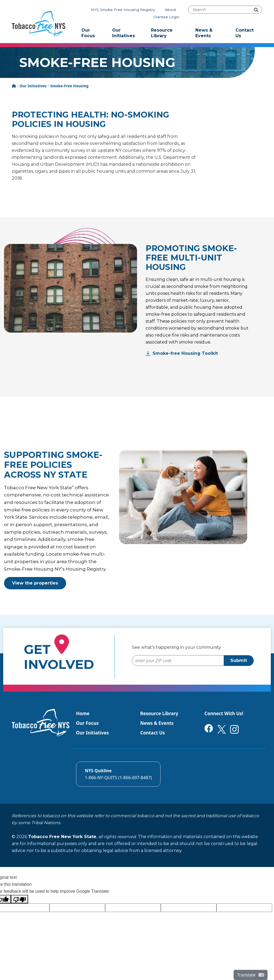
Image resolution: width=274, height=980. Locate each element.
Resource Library (162, 33)
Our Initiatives (123, 33)
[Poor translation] (20, 899)
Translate (251, 975)
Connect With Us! (224, 713)
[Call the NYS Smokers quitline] (118, 774)
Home (83, 713)
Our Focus (88, 33)
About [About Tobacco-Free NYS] (170, 10)
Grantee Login (166, 17)
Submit (239, 660)
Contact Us (245, 33)
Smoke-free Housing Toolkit (185, 353)
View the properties (35, 583)
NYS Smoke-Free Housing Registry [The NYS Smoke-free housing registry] (123, 10)
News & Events (204, 33)
